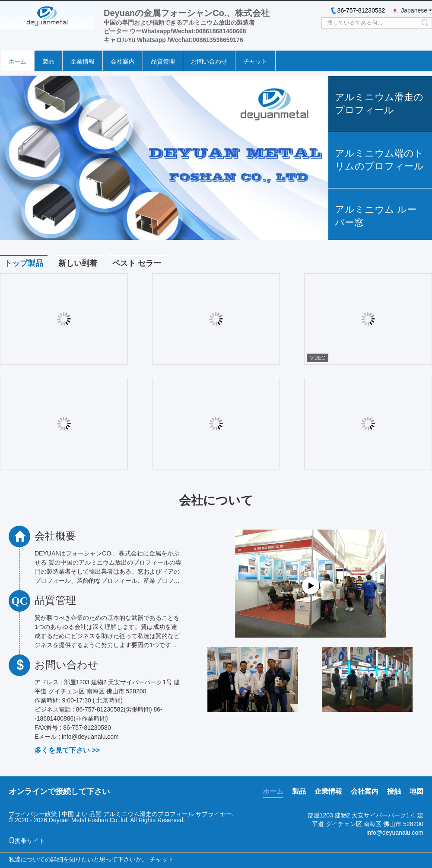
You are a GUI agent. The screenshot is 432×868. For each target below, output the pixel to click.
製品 (48, 61)
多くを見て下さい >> (67, 750)
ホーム (17, 61)
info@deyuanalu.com (395, 833)
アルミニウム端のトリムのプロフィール (379, 160)
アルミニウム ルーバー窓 (376, 216)
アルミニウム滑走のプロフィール (379, 104)
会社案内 (123, 61)
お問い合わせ (209, 61)
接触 (394, 791)
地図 (416, 791)
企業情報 (83, 61)
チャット (255, 61)
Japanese (414, 10)
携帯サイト (27, 841)
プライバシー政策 (33, 814)
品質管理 (163, 61)
